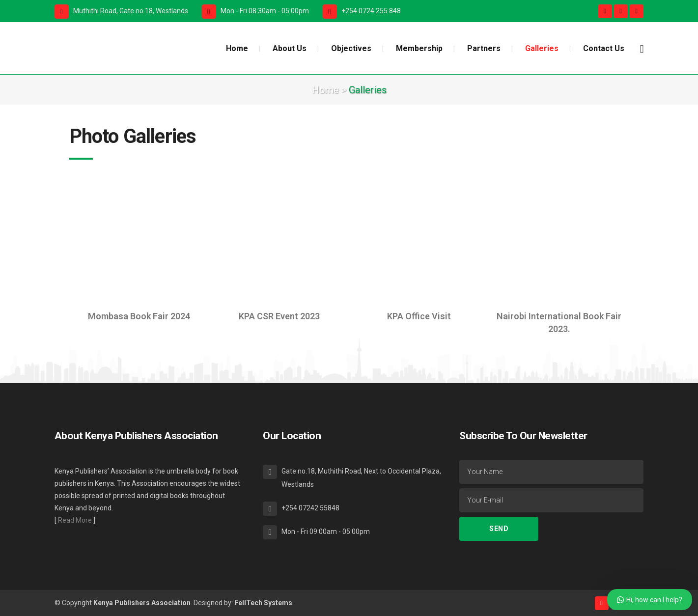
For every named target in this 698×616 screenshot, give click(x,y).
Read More (75, 520)
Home (325, 90)
